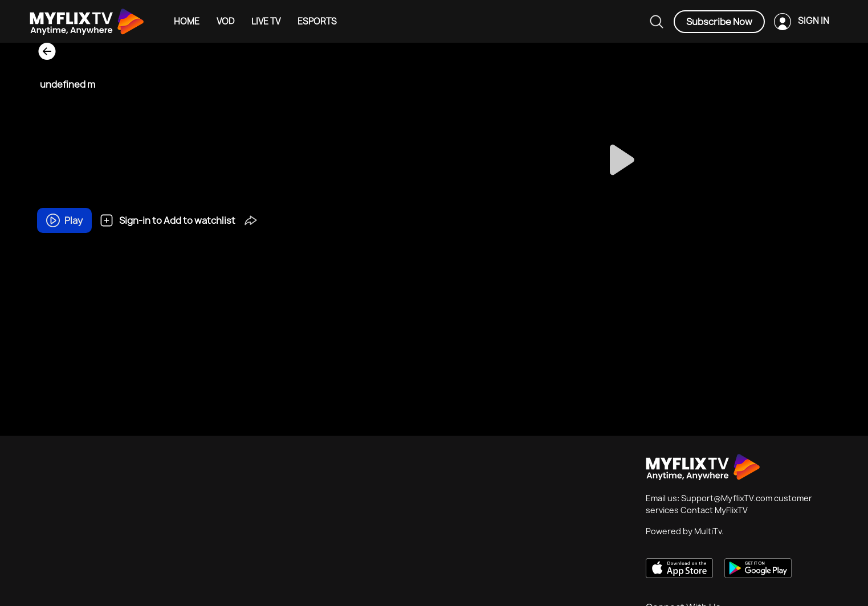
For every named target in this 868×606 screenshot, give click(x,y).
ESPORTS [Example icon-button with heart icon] (317, 21)
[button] (251, 220)
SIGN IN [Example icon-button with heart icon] (814, 21)
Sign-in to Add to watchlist (168, 220)
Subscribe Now (719, 22)
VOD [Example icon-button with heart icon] (225, 21)
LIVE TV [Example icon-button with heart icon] (266, 21)
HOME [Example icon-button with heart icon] (187, 21)
